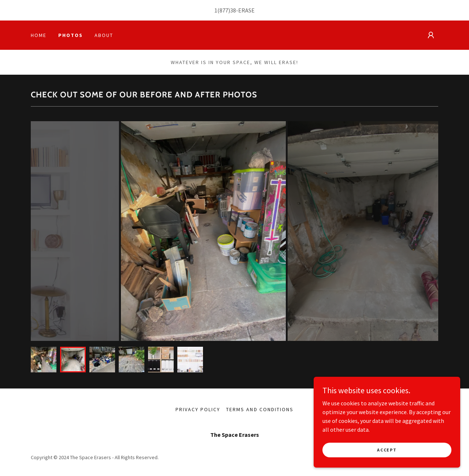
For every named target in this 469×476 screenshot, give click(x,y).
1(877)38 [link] (225, 10)
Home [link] (39, 35)
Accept (387, 450)
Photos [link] (71, 35)
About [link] (104, 35)
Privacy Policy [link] (198, 409)
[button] (431, 35)
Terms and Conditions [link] (260, 409)
